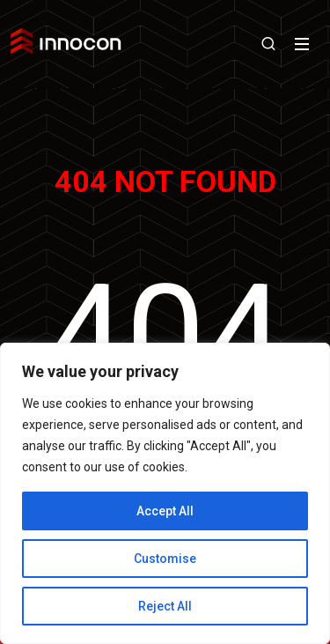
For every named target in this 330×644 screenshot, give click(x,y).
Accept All (165, 511)
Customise (165, 559)
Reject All (165, 606)
